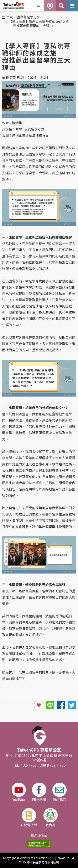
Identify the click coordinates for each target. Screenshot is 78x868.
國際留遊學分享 (28, 17)
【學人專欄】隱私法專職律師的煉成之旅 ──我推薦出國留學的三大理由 (38, 24)
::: (39, 6)
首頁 (10, 17)
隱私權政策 (39, 836)
